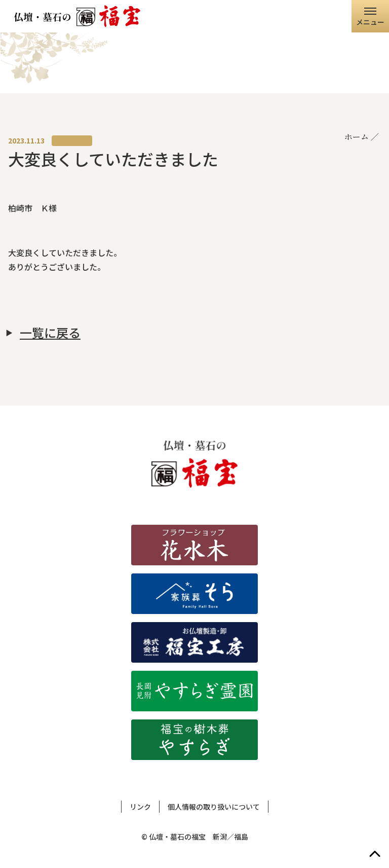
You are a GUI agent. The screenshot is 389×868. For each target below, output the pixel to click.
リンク (140, 807)
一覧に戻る (50, 333)
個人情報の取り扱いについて (214, 807)
